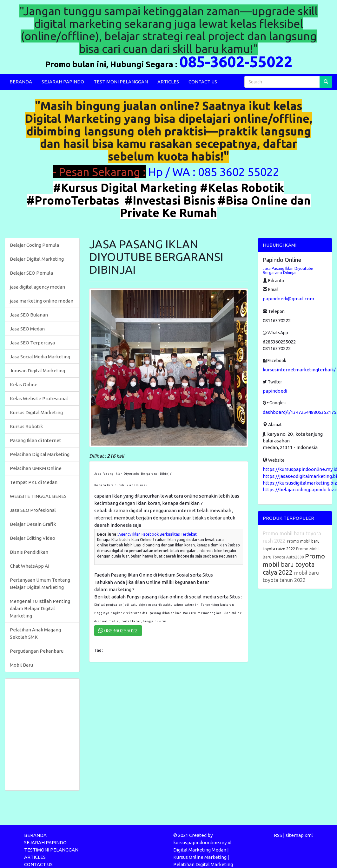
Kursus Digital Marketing (36, 412)
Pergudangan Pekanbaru (37, 651)
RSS (278, 835)
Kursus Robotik (26, 426)
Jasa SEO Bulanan (29, 315)
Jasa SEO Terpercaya (32, 343)
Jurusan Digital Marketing (37, 371)
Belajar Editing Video (33, 538)
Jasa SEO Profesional (33, 510)
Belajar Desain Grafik (33, 524)
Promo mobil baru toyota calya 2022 (294, 564)
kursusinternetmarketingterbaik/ (299, 370)
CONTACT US (203, 82)
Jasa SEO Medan (27, 329)
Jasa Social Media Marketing (40, 357)
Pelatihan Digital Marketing (40, 454)
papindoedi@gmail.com (288, 299)
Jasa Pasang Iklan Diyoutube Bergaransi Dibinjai (288, 271)
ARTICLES (168, 82)
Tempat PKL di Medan (34, 482)
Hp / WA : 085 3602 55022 (215, 172)
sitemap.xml (299, 835)
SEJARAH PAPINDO (63, 82)
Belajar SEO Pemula (31, 273)
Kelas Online (24, 385)
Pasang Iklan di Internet (36, 440)
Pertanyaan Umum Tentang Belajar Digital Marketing (40, 584)
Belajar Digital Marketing (37, 259)
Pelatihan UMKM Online (36, 468)
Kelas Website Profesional (39, 398)
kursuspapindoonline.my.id (202, 842)
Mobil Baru (21, 665)
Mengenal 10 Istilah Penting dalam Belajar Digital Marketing (40, 608)
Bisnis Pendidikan (29, 552)
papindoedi (275, 391)
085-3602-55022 (236, 62)
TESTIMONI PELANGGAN (121, 82)
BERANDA (21, 82)
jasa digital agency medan (37, 287)
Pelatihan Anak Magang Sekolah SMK (35, 633)
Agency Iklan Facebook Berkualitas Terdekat (158, 534)
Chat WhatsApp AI (30, 566)
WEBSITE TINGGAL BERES (38, 496)
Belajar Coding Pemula (34, 245)
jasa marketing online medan (42, 301)
